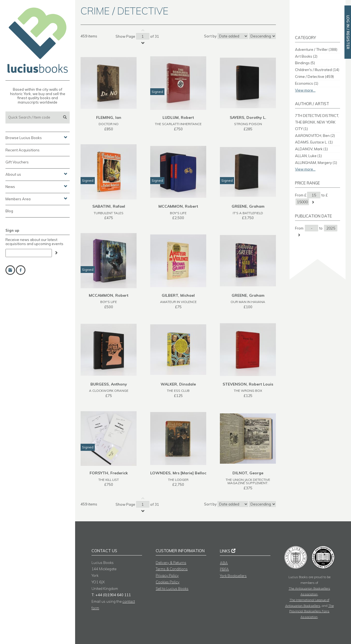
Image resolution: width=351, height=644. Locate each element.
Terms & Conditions (172, 569)
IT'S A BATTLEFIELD (248, 213)
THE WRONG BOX (248, 391)
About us (36, 174)
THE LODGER (178, 480)
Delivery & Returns (171, 563)
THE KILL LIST (109, 480)
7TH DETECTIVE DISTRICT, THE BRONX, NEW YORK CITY (317, 122)
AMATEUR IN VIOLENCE (178, 302)
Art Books (306, 56)
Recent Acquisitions (23, 150)
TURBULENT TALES (109, 213)
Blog (9, 211)
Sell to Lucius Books (172, 589)
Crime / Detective (314, 77)
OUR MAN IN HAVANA (248, 302)
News (36, 186)
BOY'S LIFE (178, 213)
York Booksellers (233, 576)
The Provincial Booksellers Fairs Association (312, 611)
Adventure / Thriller (316, 49)
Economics (307, 83)
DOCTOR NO (109, 124)
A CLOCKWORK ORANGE (109, 391)
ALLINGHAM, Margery (316, 163)
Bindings (305, 63)
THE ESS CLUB (178, 391)
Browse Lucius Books (36, 137)
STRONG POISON (248, 124)
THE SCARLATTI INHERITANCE (178, 124)
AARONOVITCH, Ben (315, 136)
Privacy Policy (167, 575)
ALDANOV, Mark (311, 149)
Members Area (36, 199)
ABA (224, 563)
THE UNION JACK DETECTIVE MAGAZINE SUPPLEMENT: (248, 481)
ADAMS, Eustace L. (314, 142)
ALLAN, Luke (308, 156)
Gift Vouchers (17, 162)
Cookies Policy (168, 582)
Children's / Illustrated (317, 70)
